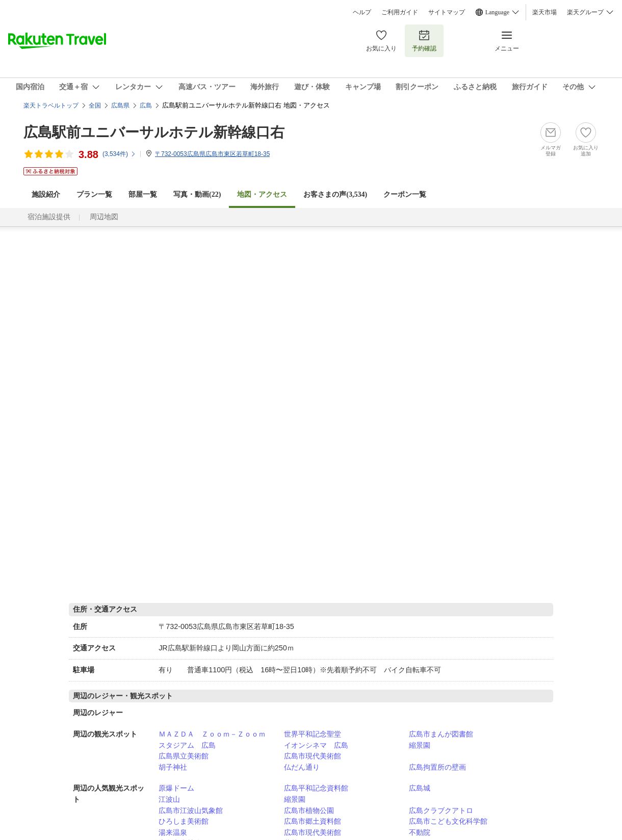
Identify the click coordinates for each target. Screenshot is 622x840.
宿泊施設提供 (49, 217)
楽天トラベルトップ (51, 106)
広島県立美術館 (184, 756)
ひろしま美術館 (184, 821)
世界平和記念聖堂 (313, 734)
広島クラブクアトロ (441, 810)
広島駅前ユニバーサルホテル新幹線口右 (154, 132)
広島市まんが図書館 (441, 734)
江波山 (169, 799)
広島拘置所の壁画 (437, 767)
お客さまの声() (335, 194)
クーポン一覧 (405, 194)
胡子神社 (173, 767)
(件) (119, 154)
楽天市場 (545, 12)
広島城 (420, 788)
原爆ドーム (176, 788)
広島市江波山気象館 (191, 810)
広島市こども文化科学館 (448, 821)
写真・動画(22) (197, 194)
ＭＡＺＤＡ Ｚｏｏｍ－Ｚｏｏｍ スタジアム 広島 (216, 740)
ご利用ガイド (400, 12)
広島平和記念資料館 (316, 788)
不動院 (420, 832)
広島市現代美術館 (313, 756)
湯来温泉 (173, 832)
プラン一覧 (94, 194)
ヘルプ (362, 12)
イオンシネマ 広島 (316, 745)
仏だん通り (302, 767)
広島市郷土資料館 (313, 821)
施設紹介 (46, 194)
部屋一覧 (143, 194)
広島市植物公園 (309, 810)
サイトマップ (447, 12)
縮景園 (420, 745)
